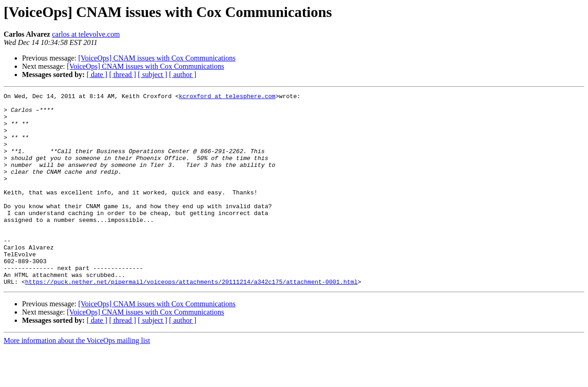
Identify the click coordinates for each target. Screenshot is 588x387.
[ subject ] (153, 75)
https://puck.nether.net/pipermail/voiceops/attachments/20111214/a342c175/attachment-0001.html (191, 320)
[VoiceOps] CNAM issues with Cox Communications (157, 58)
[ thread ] (123, 75)
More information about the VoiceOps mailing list (77, 379)
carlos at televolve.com (86, 34)
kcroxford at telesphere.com (227, 97)
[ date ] (97, 75)
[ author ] (183, 75)
